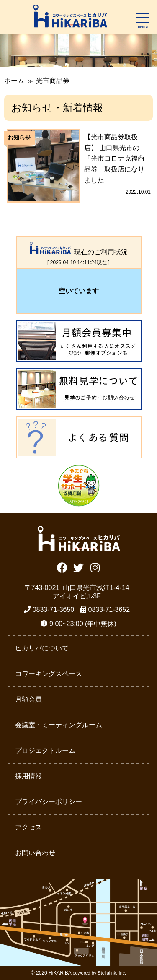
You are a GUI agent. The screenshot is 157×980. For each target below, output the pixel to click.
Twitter (78, 567)
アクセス (28, 827)
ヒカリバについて (42, 648)
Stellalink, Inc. (112, 973)
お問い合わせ (35, 853)
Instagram (95, 567)
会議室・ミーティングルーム (59, 725)
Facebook (62, 567)
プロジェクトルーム (45, 750)
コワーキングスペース (49, 674)
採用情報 (28, 776)
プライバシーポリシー (49, 802)
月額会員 (28, 699)
